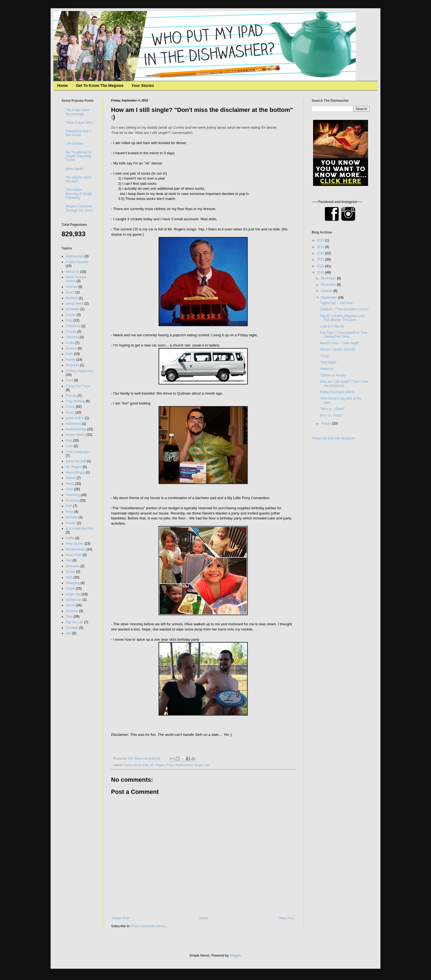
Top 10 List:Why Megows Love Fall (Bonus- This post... (342, 318)
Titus (69, 616)
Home (63, 86)
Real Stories (75, 544)
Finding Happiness (79, 371)
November (329, 285)
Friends (71, 396)
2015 (321, 272)
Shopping (73, 583)
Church (71, 332)
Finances (72, 365)
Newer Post (121, 918)
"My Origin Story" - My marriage (79, 112)
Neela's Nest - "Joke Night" (340, 343)
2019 (321, 247)
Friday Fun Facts (78, 386)
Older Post (286, 918)
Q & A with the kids (79, 528)
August (326, 423)
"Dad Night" (328, 362)
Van (207, 765)
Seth (69, 577)
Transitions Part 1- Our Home (79, 133)
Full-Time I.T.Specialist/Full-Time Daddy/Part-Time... (344, 335)
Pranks (71, 523)
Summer (72, 611)
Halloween (73, 424)
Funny (128, 765)
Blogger (235, 956)
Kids (146, 765)
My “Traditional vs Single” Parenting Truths (79, 156)
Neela (70, 484)
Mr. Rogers (158, 765)
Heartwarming (76, 429)
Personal (72, 500)
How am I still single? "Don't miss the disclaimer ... (344, 384)
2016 (321, 266)
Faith (69, 354)
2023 (321, 240)
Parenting (73, 495)
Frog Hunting (75, 401)
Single (199, 765)
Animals (72, 287)
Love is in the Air (332, 326)
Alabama (326, 369)
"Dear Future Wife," (80, 123)
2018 (321, 253)
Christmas (73, 326)
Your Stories (143, 86)
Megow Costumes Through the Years (79, 208)
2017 (321, 260)
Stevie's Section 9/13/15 (338, 349)
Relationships (184, 765)
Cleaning (72, 337)
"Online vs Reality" (334, 375)
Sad (69, 560)
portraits (72, 517)
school (71, 572)
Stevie (70, 605)
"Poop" (325, 356)
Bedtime (72, 298)
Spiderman (74, 600)
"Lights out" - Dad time (336, 303)
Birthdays (73, 309)
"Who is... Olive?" (333, 409)
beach (70, 292)
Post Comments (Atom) (148, 926)
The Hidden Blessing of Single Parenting (79, 194)
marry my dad (76, 461)
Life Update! (75, 144)
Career (71, 315)
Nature (71, 478)
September (329, 298)
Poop (170, 765)
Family (71, 360)
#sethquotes (75, 256)
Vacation (72, 628)
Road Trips (74, 555)
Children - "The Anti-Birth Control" (345, 309)
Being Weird (75, 304)
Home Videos (76, 435)
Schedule (73, 566)
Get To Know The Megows (100, 86)
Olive (69, 489)
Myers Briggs (75, 472)
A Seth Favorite (77, 262)
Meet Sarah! (75, 169)
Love (69, 446)
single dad (73, 594)
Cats (69, 320)
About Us (72, 272)
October (327, 291)
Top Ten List (74, 622)
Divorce (71, 348)
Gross (137, 765)
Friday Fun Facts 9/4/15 (337, 392)
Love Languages (78, 452)
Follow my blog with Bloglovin (333, 438)
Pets (69, 506)
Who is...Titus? (331, 415)
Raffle (70, 538)
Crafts (70, 343)
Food (69, 380)
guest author (75, 418)
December (329, 278)
